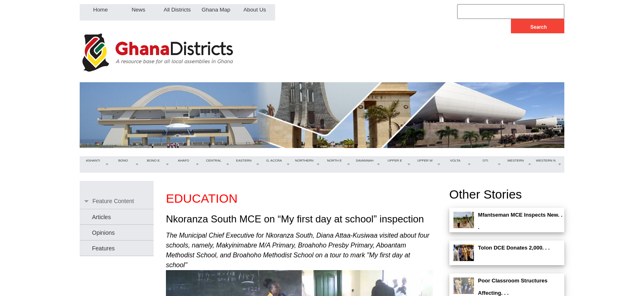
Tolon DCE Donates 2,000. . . (514, 248)
